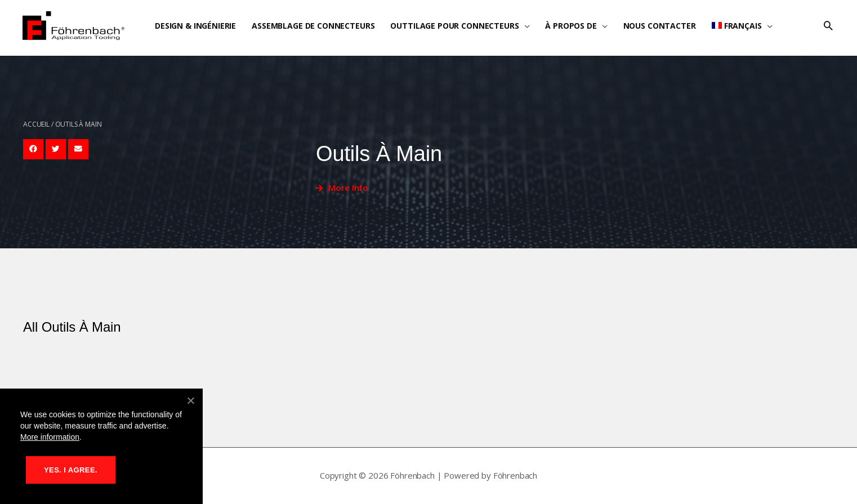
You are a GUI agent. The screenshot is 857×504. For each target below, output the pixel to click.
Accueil (36, 124)
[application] (525, 26)
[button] (828, 26)
